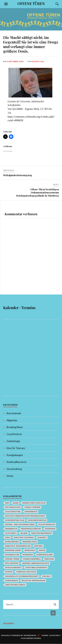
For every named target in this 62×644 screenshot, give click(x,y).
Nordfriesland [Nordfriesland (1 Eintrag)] (45, 555)
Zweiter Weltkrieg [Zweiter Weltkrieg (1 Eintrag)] (15, 585)
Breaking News (15, 427)
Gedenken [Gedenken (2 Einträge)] (50, 529)
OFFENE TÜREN (31, 3)
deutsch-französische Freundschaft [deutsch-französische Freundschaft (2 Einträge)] (25, 516)
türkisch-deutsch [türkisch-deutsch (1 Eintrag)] (26, 572)
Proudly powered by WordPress (19, 635)
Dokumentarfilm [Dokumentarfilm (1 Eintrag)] (37, 520)
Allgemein (12, 420)
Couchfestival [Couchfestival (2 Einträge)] (13, 512)
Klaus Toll (38, 61)
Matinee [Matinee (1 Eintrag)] (38, 546)
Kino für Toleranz (16, 448)
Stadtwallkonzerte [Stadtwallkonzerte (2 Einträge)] (36, 567)
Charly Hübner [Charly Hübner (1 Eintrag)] (32, 507)
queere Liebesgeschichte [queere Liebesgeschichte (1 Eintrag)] (36, 563)
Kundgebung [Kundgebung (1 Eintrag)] (12, 542)
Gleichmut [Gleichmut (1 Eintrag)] (11, 533)
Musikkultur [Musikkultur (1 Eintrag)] (12, 555)
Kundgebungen (15, 455)
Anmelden (9, 623)
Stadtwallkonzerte (16, 462)
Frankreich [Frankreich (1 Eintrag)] (11, 529)
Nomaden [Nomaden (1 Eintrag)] (28, 555)
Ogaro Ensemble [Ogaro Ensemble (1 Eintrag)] (32, 559)
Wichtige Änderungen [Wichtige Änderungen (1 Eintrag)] (33, 580)
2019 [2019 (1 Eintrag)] (7, 503)
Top (53, 613)
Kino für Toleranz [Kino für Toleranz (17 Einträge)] (24, 537)
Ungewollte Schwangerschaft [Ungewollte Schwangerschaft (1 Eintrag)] (22, 576)
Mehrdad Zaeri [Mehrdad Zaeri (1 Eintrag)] (13, 550)
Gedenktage (13, 441)
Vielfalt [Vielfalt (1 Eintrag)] (47, 576)
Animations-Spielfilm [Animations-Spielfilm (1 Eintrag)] (34, 503)
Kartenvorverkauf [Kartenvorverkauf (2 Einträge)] (42, 533)
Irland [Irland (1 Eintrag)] (24, 533)
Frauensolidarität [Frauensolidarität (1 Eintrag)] (31, 529)
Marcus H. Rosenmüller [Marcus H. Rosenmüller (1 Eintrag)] (18, 546)
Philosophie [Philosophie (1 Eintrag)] (12, 563)
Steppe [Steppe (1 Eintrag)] (9, 572)
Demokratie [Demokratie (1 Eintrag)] (31, 512)
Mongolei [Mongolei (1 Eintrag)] (30, 550)
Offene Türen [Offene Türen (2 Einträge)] (12, 559)
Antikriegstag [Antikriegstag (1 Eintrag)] (13, 507)
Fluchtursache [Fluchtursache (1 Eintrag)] (47, 524)
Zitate (10, 476)
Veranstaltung (14, 469)
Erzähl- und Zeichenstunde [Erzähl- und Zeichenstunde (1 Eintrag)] (20, 524)
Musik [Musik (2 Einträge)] (42, 550)
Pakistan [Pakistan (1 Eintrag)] (49, 559)
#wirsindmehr (14, 413)
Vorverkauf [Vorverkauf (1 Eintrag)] (12, 580)
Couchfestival (14, 434)
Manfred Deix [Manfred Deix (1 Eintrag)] (30, 542)
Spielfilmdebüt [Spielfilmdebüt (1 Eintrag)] (13, 567)
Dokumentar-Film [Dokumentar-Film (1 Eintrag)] (15, 520)
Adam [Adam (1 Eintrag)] (16, 503)
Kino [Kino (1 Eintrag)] (8, 537)
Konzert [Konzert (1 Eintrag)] (42, 537)
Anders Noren (33, 638)
